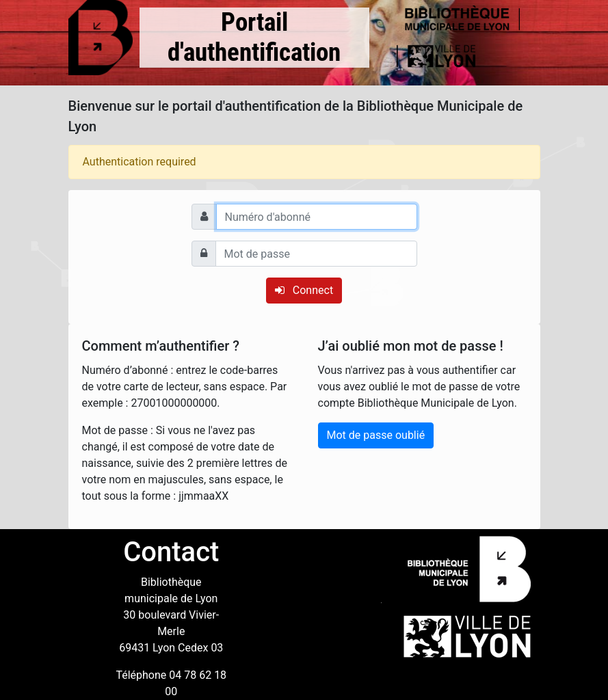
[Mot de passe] (316, 254)
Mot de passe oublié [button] (376, 435)
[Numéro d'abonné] (317, 217)
